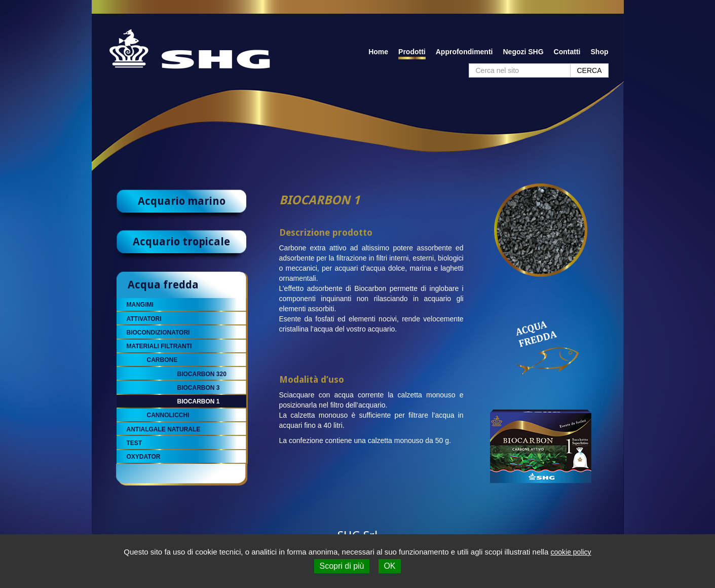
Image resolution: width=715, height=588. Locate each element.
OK (389, 566)
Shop (600, 52)
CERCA (589, 70)
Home (378, 52)
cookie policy (571, 552)
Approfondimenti (464, 52)
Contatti (567, 52)
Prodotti (412, 52)
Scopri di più (342, 566)
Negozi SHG (523, 52)
